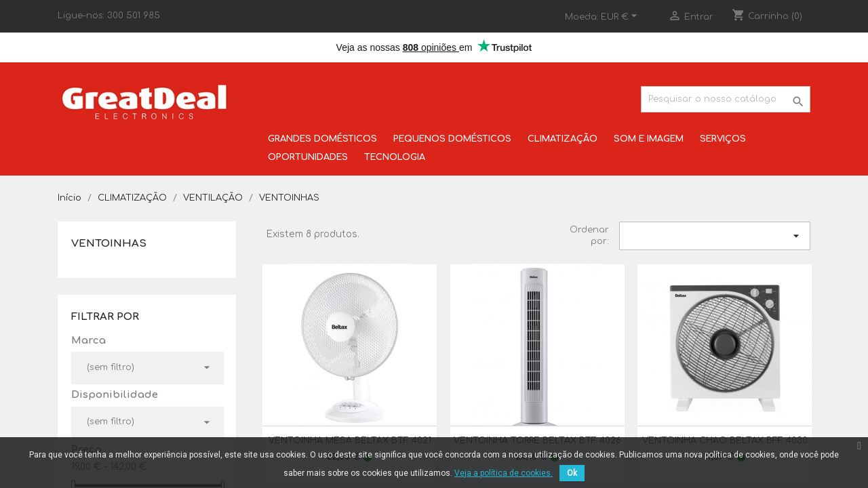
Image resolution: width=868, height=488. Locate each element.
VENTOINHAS (109, 244)
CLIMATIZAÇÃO (563, 139)
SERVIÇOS (723, 139)
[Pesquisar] (726, 99)
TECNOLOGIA (395, 157)
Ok (572, 473)
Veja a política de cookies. (504, 473)
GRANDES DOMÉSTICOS (322, 139)
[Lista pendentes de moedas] (621, 17)
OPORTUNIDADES (308, 157)
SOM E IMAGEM (649, 139)
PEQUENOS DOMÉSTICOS (452, 139)
